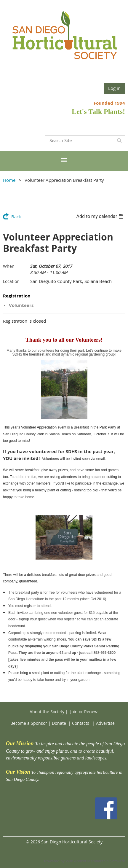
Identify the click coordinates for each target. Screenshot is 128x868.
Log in (114, 88)
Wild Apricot (76, 861)
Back (16, 216)
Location (11, 281)
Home (9, 180)
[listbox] (101, 216)
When (9, 266)
